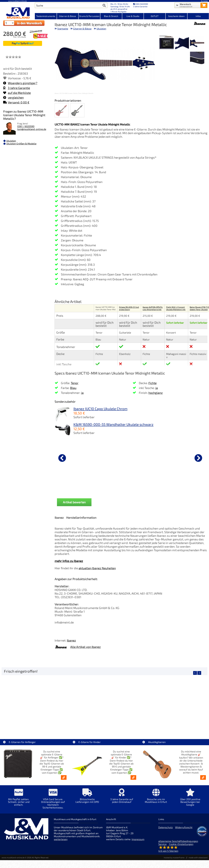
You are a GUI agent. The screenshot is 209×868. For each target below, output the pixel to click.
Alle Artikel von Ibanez (86, 647)
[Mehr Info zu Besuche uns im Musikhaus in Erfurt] (156, 798)
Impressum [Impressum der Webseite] (138, 839)
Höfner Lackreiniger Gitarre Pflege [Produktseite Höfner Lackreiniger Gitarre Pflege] (185, 484)
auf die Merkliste (17, 93)
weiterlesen (61, 839)
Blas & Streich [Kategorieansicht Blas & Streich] (111, 16)
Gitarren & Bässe (82, 29)
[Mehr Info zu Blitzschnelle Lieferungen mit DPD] (87, 798)
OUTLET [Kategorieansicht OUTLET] (155, 16)
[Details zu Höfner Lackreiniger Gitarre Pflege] (185, 457)
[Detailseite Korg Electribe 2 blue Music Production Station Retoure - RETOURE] (182, 702)
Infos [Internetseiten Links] (198, 16)
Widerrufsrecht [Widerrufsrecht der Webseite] (184, 827)
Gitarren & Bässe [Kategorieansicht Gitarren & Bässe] (68, 16)
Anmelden (204, 1)
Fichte (153, 383)
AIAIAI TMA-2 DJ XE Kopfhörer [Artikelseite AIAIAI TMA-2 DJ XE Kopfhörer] (79, 724)
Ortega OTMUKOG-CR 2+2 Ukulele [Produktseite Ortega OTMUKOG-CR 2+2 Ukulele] (71, 484)
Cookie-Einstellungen (181, 844)
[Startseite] (17, 13)
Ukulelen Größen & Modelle (21, 144)
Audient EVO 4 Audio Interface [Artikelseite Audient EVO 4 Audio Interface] (27, 724)
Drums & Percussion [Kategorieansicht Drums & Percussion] (89, 16)
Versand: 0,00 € (16, 102)
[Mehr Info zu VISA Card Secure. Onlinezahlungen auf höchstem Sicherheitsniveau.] (53, 801)
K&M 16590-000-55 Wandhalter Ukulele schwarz (113, 424)
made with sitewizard (198, 857)
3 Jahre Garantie (17, 88)
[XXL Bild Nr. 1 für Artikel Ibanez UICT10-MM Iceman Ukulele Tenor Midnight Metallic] (197, 43)
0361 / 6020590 (26, 126)
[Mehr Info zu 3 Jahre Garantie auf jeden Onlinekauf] (122, 798)
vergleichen (13, 97)
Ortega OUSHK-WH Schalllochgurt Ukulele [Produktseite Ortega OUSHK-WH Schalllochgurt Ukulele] (147, 484)
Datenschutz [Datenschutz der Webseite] (166, 827)
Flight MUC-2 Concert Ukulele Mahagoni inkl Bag (176, 309)
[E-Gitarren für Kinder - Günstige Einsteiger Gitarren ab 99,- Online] (133, 777)
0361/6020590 (141, 4)
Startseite (63, 29)
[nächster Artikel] (198, 458)
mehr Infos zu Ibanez (69, 561)
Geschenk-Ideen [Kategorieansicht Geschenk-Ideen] (176, 16)
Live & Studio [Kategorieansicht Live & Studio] (133, 16)
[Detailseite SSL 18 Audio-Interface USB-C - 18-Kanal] (130, 702)
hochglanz (156, 393)
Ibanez (71, 640)
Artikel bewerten (74, 502)
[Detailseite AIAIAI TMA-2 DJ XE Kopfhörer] (79, 702)
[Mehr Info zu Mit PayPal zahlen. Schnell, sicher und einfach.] (19, 799)
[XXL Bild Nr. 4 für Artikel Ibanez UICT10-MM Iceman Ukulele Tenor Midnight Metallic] (197, 59)
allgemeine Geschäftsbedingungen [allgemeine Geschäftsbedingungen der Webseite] (178, 841)
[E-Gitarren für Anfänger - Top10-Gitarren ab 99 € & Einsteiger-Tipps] (64, 777)
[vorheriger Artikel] (62, 458)
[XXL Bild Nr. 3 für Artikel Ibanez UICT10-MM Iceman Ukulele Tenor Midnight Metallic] (167, 43)
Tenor (75, 383)
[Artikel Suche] (68, 5)
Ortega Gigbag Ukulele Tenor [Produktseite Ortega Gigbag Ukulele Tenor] (109, 482)
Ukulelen (11, 141)
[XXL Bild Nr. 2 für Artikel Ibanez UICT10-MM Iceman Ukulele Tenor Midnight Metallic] (182, 43)
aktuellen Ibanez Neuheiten (97, 568)
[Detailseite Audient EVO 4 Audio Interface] (27, 702)
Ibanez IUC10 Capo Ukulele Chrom (100, 409)
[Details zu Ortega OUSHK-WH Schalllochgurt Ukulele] (147, 457)
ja (82, 393)
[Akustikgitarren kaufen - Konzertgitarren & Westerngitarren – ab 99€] (203, 777)
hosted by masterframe (174, 857)
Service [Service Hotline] (162, 844)
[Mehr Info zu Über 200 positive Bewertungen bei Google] (190, 799)
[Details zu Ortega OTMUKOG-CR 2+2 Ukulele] (71, 457)
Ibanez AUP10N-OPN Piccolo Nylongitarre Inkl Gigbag (153, 309)
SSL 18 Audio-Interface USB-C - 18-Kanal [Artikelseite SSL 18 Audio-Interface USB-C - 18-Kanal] (130, 724)
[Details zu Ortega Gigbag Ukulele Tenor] (109, 457)
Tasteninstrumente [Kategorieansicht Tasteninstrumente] (46, 16)
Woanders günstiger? (20, 83)
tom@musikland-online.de (32, 129)
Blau (73, 388)
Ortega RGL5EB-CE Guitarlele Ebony (129, 308)
